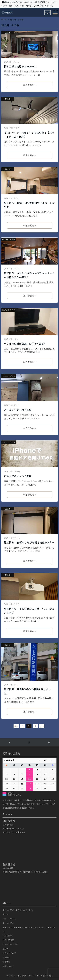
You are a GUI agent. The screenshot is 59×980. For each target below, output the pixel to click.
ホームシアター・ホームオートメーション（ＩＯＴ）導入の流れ (29, 929)
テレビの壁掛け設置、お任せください (25, 344)
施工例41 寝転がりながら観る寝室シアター (29, 542)
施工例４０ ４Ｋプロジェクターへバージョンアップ (29, 611)
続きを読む (29, 85)
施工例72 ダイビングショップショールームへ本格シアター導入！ (29, 275)
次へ (42, 726)
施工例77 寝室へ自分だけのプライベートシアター (29, 205)
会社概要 (6, 957)
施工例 (8, 33)
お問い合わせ (8, 966)
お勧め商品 (7, 935)
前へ (16, 726)
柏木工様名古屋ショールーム (20, 66)
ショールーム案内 (10, 944)
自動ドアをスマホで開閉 (18, 476)
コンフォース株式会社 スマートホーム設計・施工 (29, 976)
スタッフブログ (9, 310)
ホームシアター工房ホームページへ (18, 910)
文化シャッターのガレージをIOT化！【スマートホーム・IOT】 (29, 135)
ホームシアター (9, 923)
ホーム (5, 914)
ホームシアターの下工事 (18, 410)
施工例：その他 (9, 239)
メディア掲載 (8, 940)
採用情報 (6, 962)
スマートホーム (9, 919)
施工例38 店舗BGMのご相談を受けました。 (27, 691)
